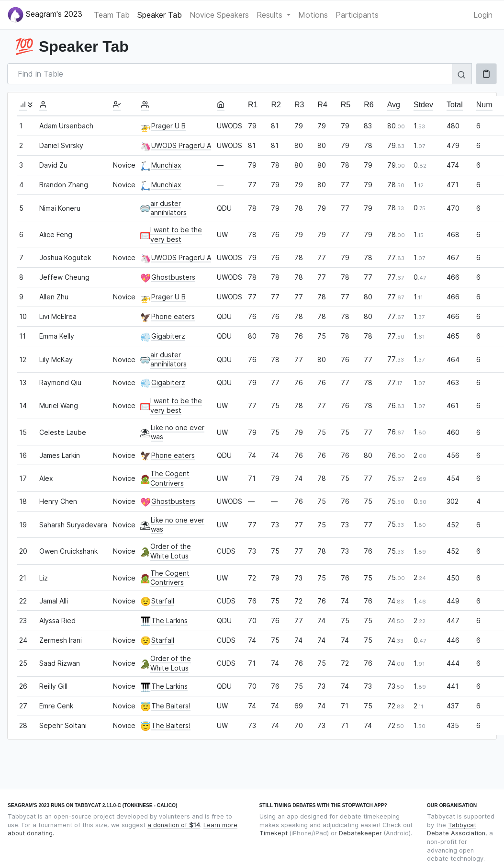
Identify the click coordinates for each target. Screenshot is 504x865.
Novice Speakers (219, 15)
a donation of (174, 825)
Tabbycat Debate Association (456, 829)
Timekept (274, 833)
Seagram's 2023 (45, 15)
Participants (357, 15)
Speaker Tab (160, 15)
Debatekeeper (360, 833)
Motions (313, 15)
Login (483, 15)
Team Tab (112, 15)
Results (271, 15)
